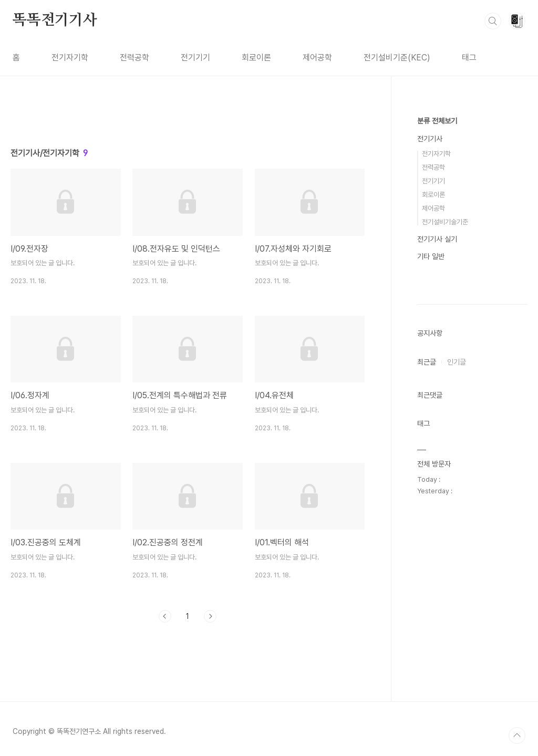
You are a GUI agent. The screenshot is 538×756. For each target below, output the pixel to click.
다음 (210, 616)
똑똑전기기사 (55, 20)
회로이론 (256, 58)
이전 (165, 616)
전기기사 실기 (437, 239)
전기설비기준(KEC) (397, 58)
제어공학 (317, 58)
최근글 (427, 362)
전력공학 (134, 58)
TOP (517, 736)
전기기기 (195, 58)
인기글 (457, 362)
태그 (469, 58)
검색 (493, 21)
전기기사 (430, 139)
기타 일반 (431, 256)
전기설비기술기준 (445, 222)
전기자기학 (70, 58)
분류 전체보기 (437, 121)
